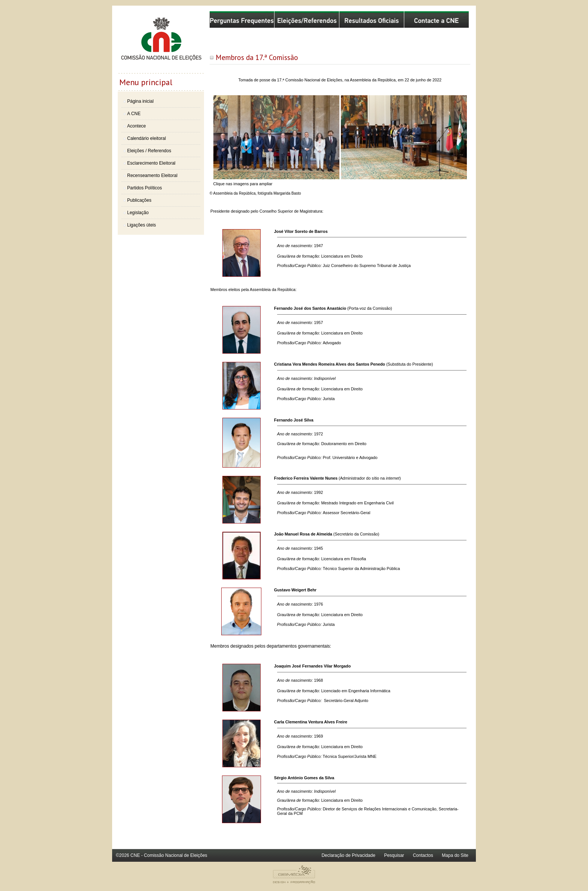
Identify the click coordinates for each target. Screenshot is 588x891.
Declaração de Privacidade (348, 855)
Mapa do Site (455, 855)
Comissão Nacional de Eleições (161, 42)
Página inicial (140, 101)
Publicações (139, 200)
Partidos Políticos (145, 188)
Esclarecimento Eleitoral (151, 163)
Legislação (138, 213)
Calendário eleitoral (146, 138)
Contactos (423, 855)
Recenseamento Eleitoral (152, 175)
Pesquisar (394, 855)
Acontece (136, 126)
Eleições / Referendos (149, 151)
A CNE (134, 114)
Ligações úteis (142, 225)
